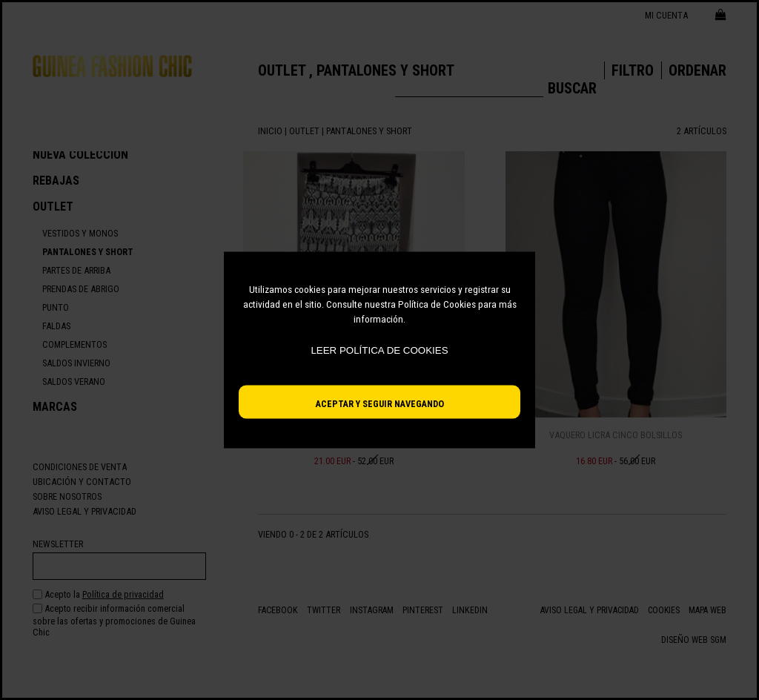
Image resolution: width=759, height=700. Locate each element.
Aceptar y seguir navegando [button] (380, 404)
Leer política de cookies (379, 350)
